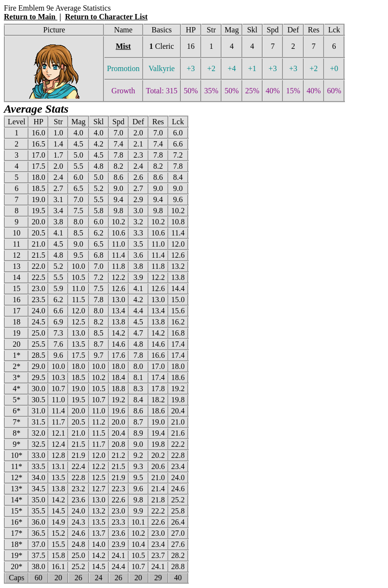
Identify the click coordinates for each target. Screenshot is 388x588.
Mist (123, 46)
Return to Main (31, 17)
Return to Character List (106, 17)
